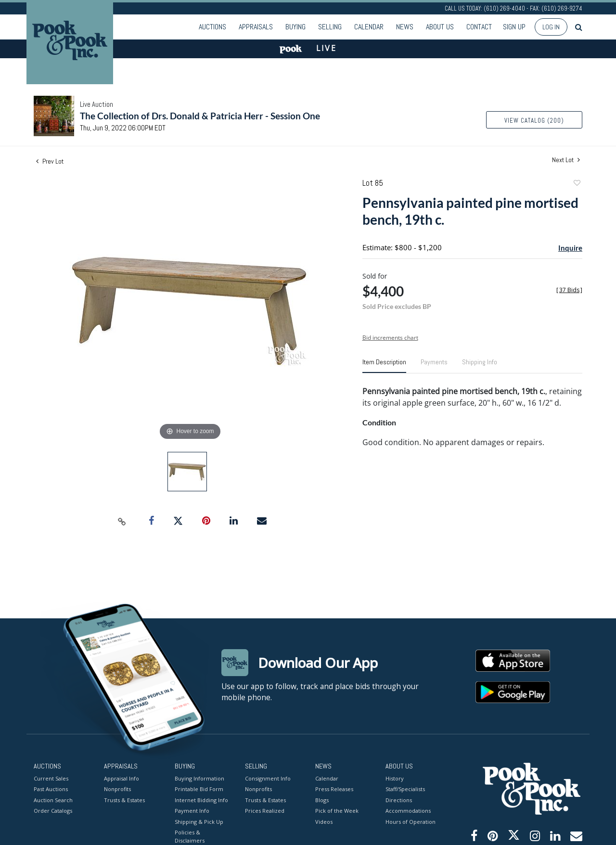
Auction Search (53, 800)
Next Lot (566, 160)
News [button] (405, 27)
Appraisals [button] (256, 27)
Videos (324, 821)
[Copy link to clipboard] (122, 521)
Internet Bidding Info (201, 800)
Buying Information (199, 778)
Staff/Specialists (405, 789)
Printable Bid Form (199, 789)
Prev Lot (50, 161)
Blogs (322, 800)
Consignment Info (268, 778)
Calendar (369, 27)
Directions (399, 800)
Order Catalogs (53, 811)
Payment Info (192, 811)
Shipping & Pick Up (199, 821)
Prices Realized (265, 811)
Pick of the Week (337, 811)
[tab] (384, 366)
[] (569, 290)
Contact (479, 27)
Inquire (570, 248)
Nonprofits (117, 789)
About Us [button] (440, 27)
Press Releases (334, 789)
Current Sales (51, 778)
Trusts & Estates (124, 800)
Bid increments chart (390, 338)
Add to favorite (577, 184)
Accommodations (408, 811)
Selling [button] (330, 27)
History (395, 778)
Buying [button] (295, 27)
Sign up (514, 27)
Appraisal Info (122, 778)
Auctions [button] (212, 27)
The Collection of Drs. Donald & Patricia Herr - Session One (200, 116)
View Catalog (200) (534, 121)
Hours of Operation (411, 821)
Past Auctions (51, 789)
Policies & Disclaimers (190, 836)
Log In (551, 27)
